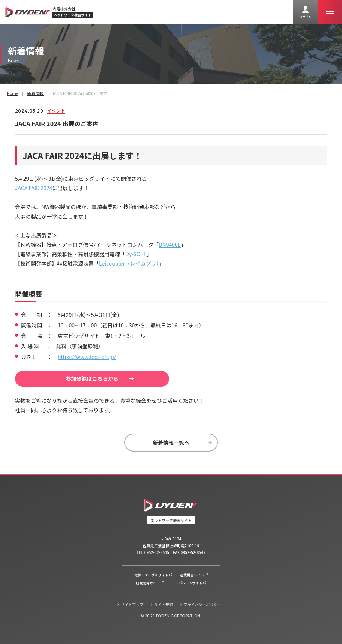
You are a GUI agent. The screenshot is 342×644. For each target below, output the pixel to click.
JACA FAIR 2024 (34, 188)
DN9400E (170, 245)
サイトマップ (132, 604)
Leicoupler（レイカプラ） (129, 263)
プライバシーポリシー (202, 604)
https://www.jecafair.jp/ (87, 357)
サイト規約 (164, 604)
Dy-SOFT (136, 254)
